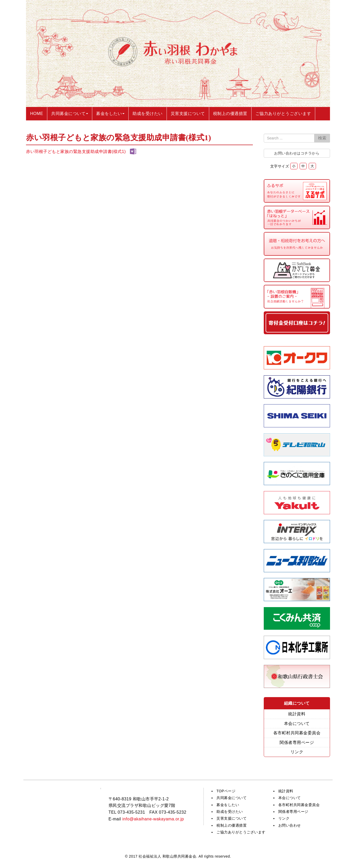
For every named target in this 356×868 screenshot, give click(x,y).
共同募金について (232, 798)
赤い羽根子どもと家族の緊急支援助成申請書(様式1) (76, 152)
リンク (297, 752)
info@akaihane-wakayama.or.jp (153, 819)
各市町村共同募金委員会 (297, 733)
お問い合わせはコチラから (297, 153)
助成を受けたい (230, 812)
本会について (297, 724)
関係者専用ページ (297, 742)
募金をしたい (228, 805)
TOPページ (226, 791)
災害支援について (232, 819)
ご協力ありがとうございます (241, 832)
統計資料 (297, 714)
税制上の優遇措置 (232, 825)
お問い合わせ (290, 825)
